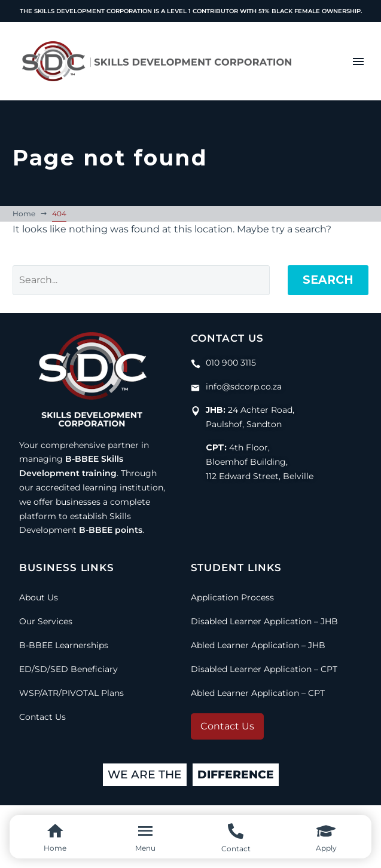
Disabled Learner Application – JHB (264, 621)
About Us (39, 597)
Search (328, 280)
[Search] (141, 280)
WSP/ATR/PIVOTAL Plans (71, 693)
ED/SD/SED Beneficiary (68, 669)
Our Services (46, 621)
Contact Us (42, 717)
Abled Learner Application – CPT (258, 693)
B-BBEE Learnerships (64, 645)
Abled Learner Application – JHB (258, 645)
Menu (358, 62)
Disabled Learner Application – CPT (264, 669)
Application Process (232, 597)
